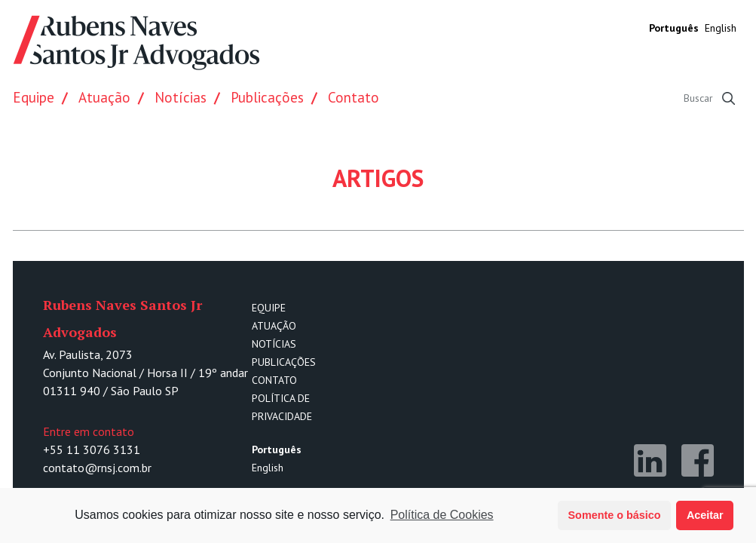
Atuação (104, 97)
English (721, 28)
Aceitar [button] (705, 515)
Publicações (267, 97)
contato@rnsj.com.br (97, 468)
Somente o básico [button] (615, 515)
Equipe (34, 97)
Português (674, 28)
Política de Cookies (442, 515)
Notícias (181, 97)
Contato (354, 97)
